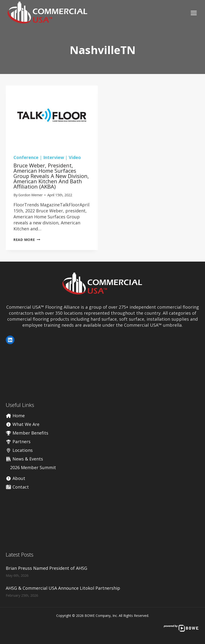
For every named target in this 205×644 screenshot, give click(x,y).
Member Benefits (27, 433)
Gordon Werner (30, 195)
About (16, 478)
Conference (26, 157)
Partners (18, 442)
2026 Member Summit (33, 467)
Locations (19, 450)
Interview (54, 157)
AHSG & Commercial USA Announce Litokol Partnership (63, 588)
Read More (27, 240)
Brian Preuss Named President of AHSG (47, 568)
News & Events (24, 459)
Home (15, 416)
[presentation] (52, 116)
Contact (17, 487)
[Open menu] (194, 13)
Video (75, 157)
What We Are (23, 424)
